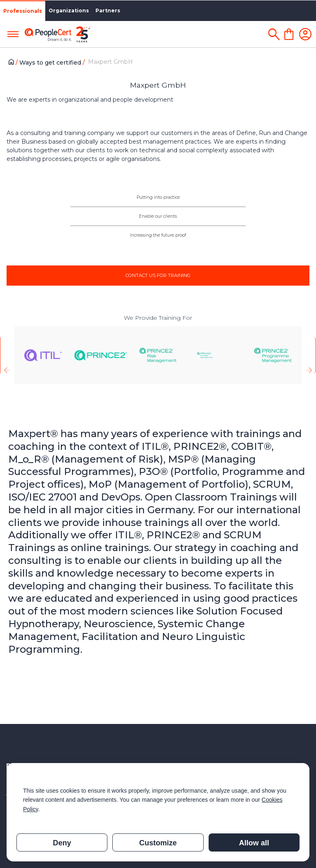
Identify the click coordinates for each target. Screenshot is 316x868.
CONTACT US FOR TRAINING (158, 275)
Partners (108, 10)
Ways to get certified (51, 63)
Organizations (69, 10)
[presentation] (7, 355)
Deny (62, 843)
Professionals (23, 11)
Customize (158, 843)
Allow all (254, 843)
